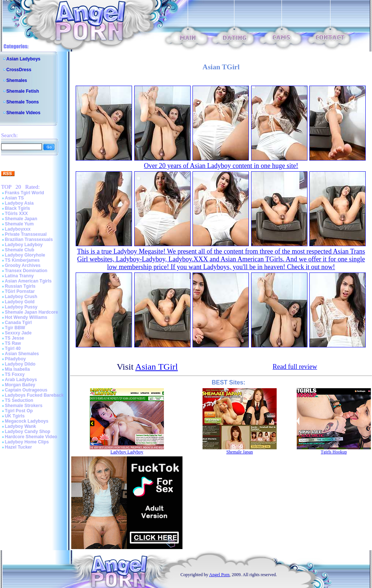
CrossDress (19, 70)
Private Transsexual (26, 234)
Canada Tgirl (18, 323)
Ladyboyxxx (18, 229)
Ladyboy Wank (20, 426)
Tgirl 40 (13, 348)
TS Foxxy (15, 374)
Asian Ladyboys (23, 59)
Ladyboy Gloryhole (25, 255)
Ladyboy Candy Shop (28, 432)
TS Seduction (19, 400)
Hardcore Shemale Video (31, 437)
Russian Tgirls (20, 286)
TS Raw (13, 343)
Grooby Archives (23, 265)
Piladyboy (15, 359)
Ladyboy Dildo (20, 364)
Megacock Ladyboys (27, 421)
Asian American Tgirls (28, 281)
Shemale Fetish (23, 91)
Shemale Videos (23, 113)
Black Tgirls (17, 208)
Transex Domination (26, 271)
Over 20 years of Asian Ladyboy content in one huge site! (221, 166)
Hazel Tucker (18, 447)
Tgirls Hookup (334, 452)
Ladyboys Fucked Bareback (34, 395)
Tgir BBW (15, 328)
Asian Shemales (22, 354)
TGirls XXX (16, 214)
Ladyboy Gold (20, 302)
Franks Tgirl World (24, 193)
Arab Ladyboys (21, 380)
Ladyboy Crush (21, 297)
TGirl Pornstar (20, 291)
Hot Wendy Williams (26, 317)
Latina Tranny (19, 276)
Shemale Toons (23, 102)
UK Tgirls (15, 416)
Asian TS (14, 198)
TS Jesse (14, 338)
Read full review (295, 367)
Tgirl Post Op (19, 411)
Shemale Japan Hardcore (31, 312)
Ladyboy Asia (19, 203)
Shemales (17, 80)
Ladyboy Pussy (21, 307)
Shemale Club (19, 250)
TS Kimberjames (22, 260)
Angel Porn (219, 575)
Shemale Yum (19, 224)
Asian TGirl (157, 367)
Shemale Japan (21, 219)
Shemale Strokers (24, 406)
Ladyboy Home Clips (27, 442)
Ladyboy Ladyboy (24, 245)
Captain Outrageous (26, 390)
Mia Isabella (17, 369)
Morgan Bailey (20, 385)
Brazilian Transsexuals (29, 240)
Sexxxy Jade (18, 333)
